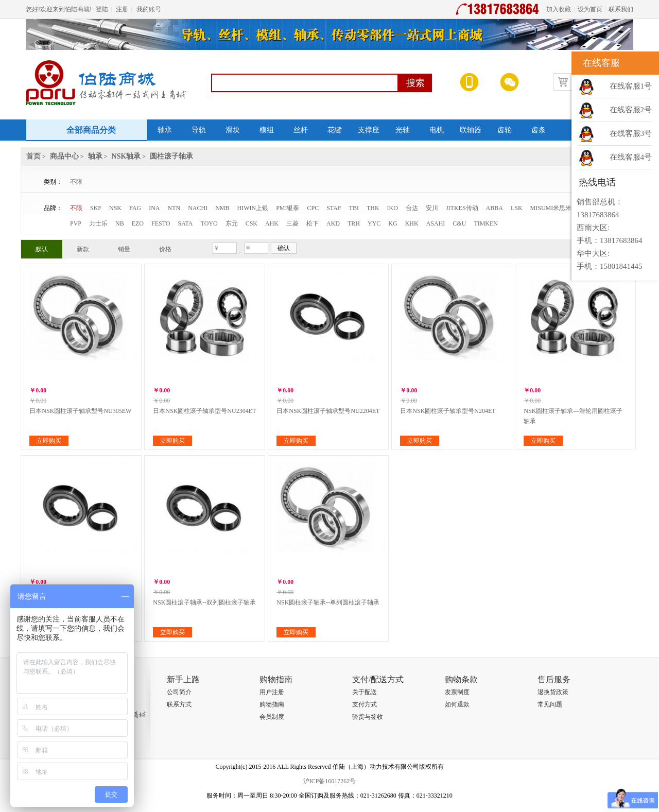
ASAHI (436, 223)
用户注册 (272, 692)
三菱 (292, 223)
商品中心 (64, 156)
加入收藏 (559, 9)
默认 (42, 249)
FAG (135, 208)
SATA (185, 223)
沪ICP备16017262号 (330, 781)
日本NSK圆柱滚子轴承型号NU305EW (80, 411)
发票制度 (457, 692)
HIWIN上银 (253, 208)
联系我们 (621, 9)
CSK (252, 223)
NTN (174, 208)
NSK (115, 208)
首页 (33, 156)
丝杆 (301, 130)
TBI (354, 208)
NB (120, 223)
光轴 (403, 130)
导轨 (199, 130)
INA (154, 208)
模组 (267, 130)
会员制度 (272, 717)
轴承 (165, 130)
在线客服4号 (631, 157)
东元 (232, 223)
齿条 (539, 130)
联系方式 (179, 704)
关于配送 (365, 692)
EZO (138, 223)
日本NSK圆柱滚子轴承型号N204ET (448, 411)
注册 (122, 9)
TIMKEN (486, 223)
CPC (313, 208)
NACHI (198, 208)
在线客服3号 (631, 133)
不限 (76, 182)
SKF (96, 208)
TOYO (209, 223)
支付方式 (365, 704)
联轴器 (471, 130)
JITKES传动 (462, 208)
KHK (412, 223)
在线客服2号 (631, 110)
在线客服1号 (631, 86)
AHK (272, 223)
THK (373, 208)
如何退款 (457, 704)
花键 (335, 130)
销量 (124, 249)
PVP (76, 223)
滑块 (233, 130)
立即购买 (49, 441)
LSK (517, 208)
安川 (432, 208)
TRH (354, 223)
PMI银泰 (288, 208)
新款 (83, 249)
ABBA (495, 208)
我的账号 (149, 9)
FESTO (161, 223)
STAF (334, 208)
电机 (437, 130)
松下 (313, 223)
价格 (165, 249)
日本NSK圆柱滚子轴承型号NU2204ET (328, 411)
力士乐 (98, 223)
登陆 (102, 9)
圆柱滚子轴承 (171, 156)
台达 (412, 208)
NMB (222, 208)
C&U (459, 223)
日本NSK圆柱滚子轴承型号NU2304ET (204, 411)
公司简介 (179, 692)
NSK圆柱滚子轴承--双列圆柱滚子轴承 (204, 602)
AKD (333, 223)
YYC (374, 223)
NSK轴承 (126, 156)
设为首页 (590, 9)
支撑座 (369, 130)
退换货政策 (553, 692)
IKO (393, 208)
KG (393, 223)
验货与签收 (368, 717)
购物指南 (272, 704)
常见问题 (550, 704)
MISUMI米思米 (551, 208)
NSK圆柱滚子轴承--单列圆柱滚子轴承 (328, 602)
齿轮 (505, 130)
